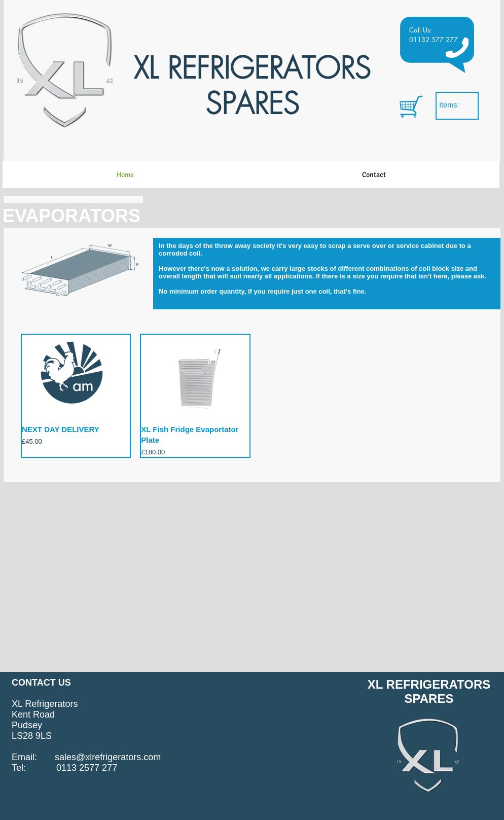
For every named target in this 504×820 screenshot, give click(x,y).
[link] (456, 105)
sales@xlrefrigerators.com (108, 757)
